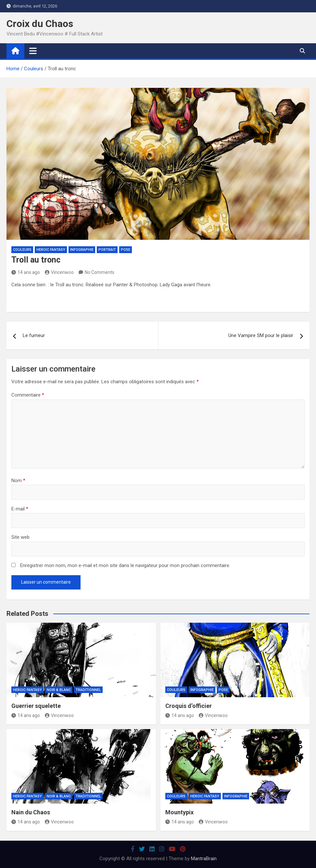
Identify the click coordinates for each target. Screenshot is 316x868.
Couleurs (22, 250)
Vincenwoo (59, 272)
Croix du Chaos (40, 24)
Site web (20, 537)
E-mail (20, 509)
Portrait (107, 250)
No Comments (100, 272)
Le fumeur (34, 335)
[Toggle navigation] (33, 51)
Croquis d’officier (189, 706)
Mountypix (179, 812)
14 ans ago (26, 272)
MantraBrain (204, 859)
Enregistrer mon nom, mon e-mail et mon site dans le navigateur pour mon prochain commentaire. (125, 565)
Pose (126, 250)
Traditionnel (88, 690)
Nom (18, 481)
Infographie (82, 250)
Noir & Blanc (59, 690)
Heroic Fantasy (51, 250)
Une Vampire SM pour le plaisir (261, 335)
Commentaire (28, 395)
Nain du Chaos (31, 812)
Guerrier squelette (36, 706)
